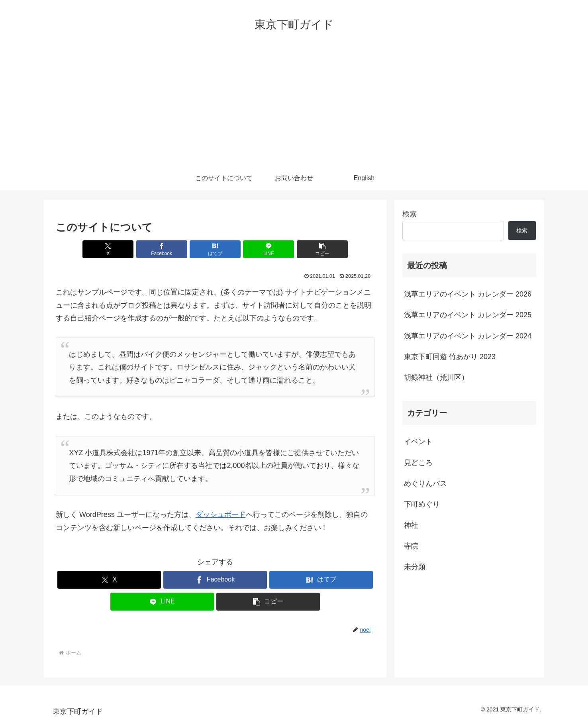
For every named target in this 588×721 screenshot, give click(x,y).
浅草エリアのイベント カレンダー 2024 (468, 336)
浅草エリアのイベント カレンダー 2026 (468, 294)
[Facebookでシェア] (162, 249)
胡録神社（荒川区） (436, 377)
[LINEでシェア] (269, 249)
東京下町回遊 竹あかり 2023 (450, 357)
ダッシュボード (221, 515)
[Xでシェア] (108, 249)
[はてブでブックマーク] (215, 249)
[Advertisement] (294, 106)
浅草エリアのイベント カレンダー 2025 (468, 315)
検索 (410, 214)
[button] (322, 249)
